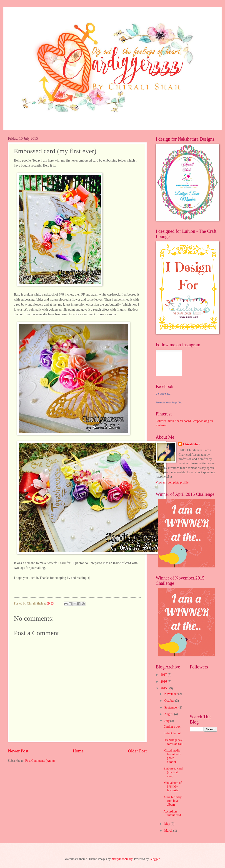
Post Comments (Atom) (40, 761)
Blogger (155, 859)
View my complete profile (172, 482)
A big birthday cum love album (172, 801)
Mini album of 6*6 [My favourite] (172, 787)
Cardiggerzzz (163, 394)
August (169, 714)
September (171, 707)
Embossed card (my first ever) (173, 772)
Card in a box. (172, 727)
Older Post (137, 751)
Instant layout (172, 733)
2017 (164, 675)
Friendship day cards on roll (173, 742)
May (168, 824)
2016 (164, 682)
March (169, 831)
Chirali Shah (192, 444)
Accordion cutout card (172, 813)
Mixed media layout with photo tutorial (172, 756)
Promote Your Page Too (169, 402)
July (167, 721)
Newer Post (18, 751)
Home (78, 751)
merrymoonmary (122, 859)
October (170, 701)
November (171, 694)
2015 (164, 688)
